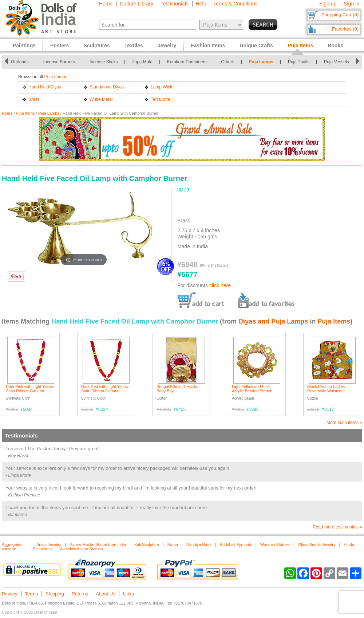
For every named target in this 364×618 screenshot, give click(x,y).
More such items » (344, 423)
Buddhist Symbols (236, 544)
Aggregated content (12, 547)
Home (106, 4)
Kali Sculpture (147, 544)
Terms (31, 594)
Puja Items (25, 113)
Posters (60, 45)
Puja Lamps (261, 62)
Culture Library (136, 4)
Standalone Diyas (107, 87)
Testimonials (175, 4)
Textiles (134, 45)
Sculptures (96, 45)
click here (220, 285)
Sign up (328, 4)
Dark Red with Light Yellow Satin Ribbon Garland (105, 389)
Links (128, 594)
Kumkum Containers (187, 62)
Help (201, 4)
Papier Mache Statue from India (98, 544)
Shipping (55, 594)
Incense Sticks (104, 62)
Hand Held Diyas (45, 87)
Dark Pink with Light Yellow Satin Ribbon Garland (30, 389)
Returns (80, 594)
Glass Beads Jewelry (317, 544)
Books (335, 45)
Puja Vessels (337, 62)
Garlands (20, 62)
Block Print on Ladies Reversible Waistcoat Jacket (326, 391)
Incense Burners (59, 62)
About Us (105, 594)
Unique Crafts (256, 45)
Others (228, 62)
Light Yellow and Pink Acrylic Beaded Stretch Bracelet (252, 391)
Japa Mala (142, 62)
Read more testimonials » (337, 527)
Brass (34, 99)
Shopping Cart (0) (340, 15)
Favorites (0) (345, 29)
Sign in (351, 4)
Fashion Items (208, 45)
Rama (173, 544)
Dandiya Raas (199, 544)
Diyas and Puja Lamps (273, 321)
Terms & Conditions (235, 4)
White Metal (101, 99)
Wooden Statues (275, 544)
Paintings (24, 45)
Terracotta (160, 99)
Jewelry (167, 45)
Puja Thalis (299, 62)
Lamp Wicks (163, 87)
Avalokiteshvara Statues (82, 549)
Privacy (10, 594)
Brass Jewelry (49, 544)
